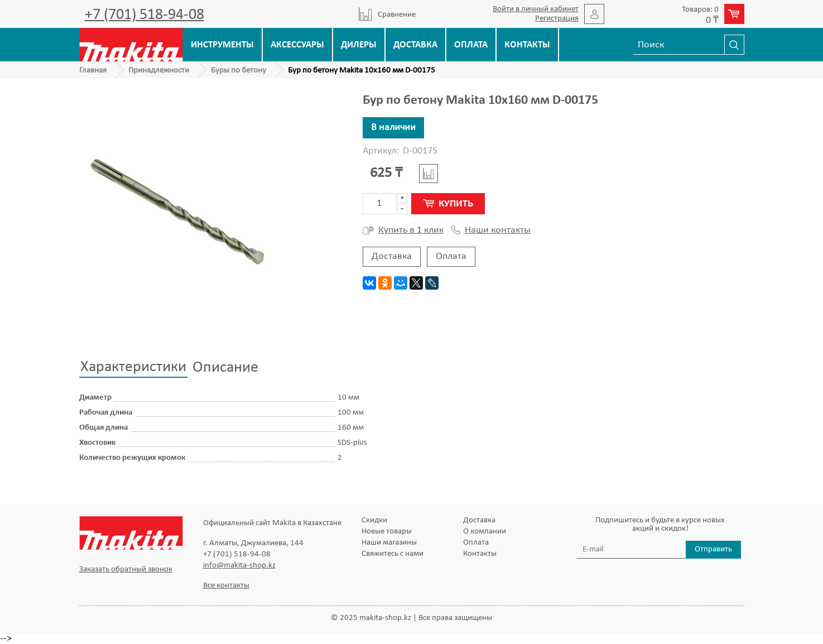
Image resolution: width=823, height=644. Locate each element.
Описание (225, 368)
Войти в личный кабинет (536, 9)
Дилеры (359, 45)
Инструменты (222, 45)
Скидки (374, 520)
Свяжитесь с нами (393, 554)
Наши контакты (491, 230)
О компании (485, 532)
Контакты (527, 45)
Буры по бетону (239, 71)
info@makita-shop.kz (239, 566)
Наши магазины (389, 543)
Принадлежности (159, 71)
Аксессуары (297, 45)
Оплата (471, 45)
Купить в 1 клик (403, 230)
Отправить (713, 549)
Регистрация (557, 19)
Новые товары (387, 532)
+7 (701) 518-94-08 (145, 15)
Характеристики (133, 367)
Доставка (415, 45)
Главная (93, 71)
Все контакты (226, 586)
